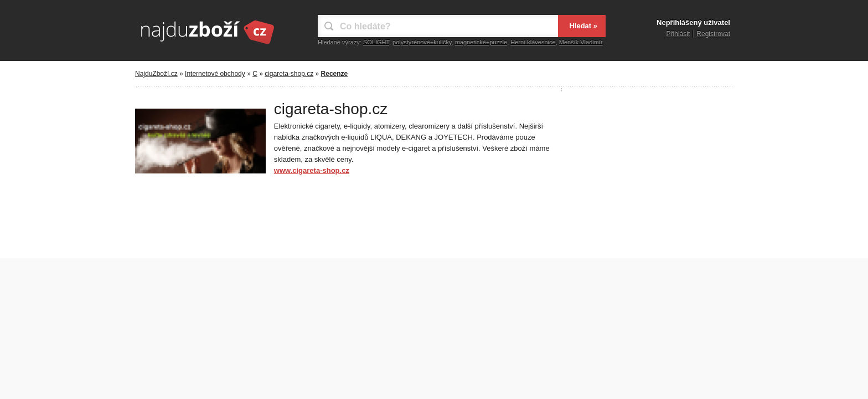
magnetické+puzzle (481, 42)
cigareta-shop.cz (289, 74)
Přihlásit (678, 34)
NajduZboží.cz (156, 74)
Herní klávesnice (533, 42)
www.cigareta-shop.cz (312, 170)
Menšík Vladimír (581, 42)
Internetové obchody (215, 74)
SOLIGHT (376, 42)
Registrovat (713, 34)
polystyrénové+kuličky (422, 42)
